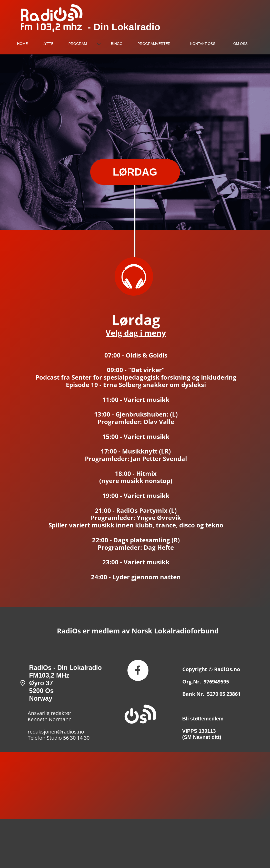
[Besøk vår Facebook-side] (138, 670)
